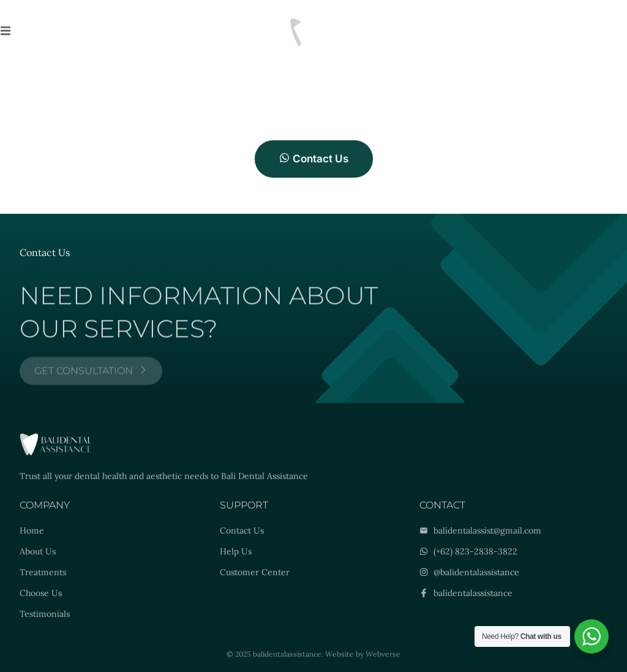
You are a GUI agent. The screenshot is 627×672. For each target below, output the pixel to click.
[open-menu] (6, 32)
